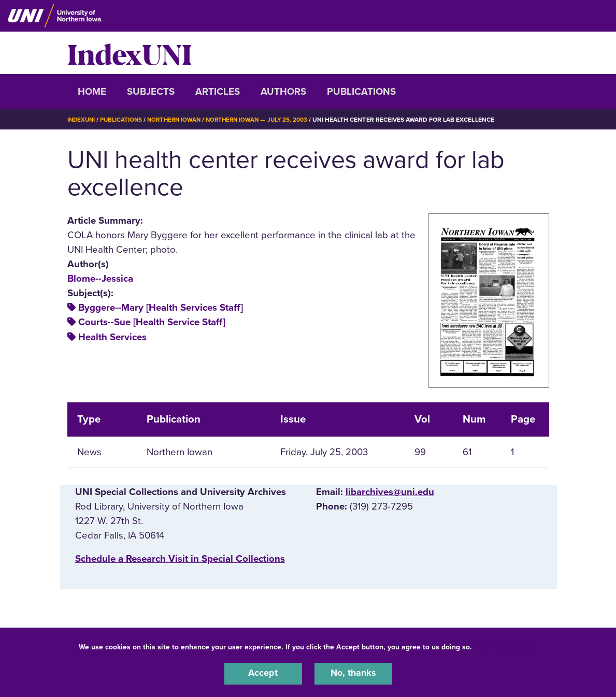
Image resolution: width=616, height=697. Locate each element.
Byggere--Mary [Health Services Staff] (161, 308)
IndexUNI (130, 53)
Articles (218, 92)
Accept (263, 673)
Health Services (112, 337)
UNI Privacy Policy (507, 646)
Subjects (151, 92)
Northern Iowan (178, 120)
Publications (361, 92)
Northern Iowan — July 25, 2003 (264, 120)
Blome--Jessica (100, 279)
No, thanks (353, 673)
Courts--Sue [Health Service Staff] (152, 322)
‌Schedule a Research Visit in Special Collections (180, 559)
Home (92, 92)
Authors (283, 92)
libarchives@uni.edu (390, 492)
